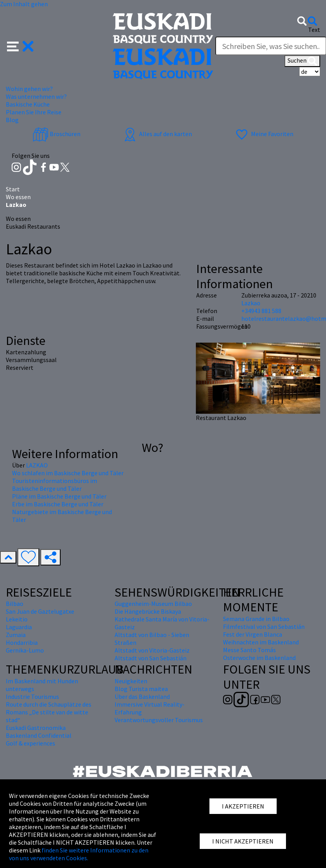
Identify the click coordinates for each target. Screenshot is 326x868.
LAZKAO (37, 465)
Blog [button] (12, 120)
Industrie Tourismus (32, 696)
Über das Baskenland (142, 696)
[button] (20, 45)
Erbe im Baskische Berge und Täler (58, 504)
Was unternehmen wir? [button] (36, 96)
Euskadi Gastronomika (36, 728)
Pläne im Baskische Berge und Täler (59, 496)
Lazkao (251, 303)
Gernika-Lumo (25, 650)
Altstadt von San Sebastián (151, 658)
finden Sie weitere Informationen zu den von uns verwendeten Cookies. (79, 854)
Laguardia (19, 627)
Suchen (302, 61)
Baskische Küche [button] (28, 104)
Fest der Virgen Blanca (253, 634)
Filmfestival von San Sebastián (264, 626)
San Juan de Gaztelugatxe (40, 611)
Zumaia (16, 635)
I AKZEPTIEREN (243, 806)
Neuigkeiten (131, 681)
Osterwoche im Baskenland (259, 658)
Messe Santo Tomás (249, 650)
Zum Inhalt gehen (24, 4)
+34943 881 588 (261, 311)
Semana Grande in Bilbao (256, 619)
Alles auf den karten (157, 134)
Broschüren (57, 134)
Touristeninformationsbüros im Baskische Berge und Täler (55, 485)
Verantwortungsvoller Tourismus (159, 720)
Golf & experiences (31, 743)
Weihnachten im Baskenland (261, 642)
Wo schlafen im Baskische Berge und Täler (68, 473)
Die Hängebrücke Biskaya (148, 611)
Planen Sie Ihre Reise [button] (34, 112)
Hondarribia (22, 642)
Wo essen (18, 197)
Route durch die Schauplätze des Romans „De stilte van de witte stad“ (49, 712)
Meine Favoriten (264, 134)
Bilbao (15, 604)
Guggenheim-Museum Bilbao (153, 604)
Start (13, 189)
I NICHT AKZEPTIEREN (243, 841)
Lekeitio (17, 619)
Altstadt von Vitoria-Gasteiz (152, 650)
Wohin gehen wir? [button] (29, 89)
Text (314, 30)
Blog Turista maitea (141, 689)
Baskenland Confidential (39, 735)
